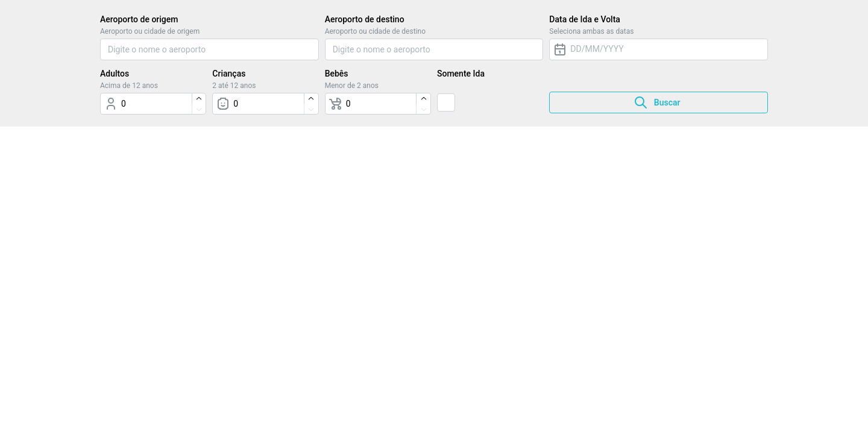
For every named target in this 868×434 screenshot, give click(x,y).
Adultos (115, 74)
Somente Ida (461, 74)
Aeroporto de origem (139, 19)
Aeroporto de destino (365, 19)
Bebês (337, 74)
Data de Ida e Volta (585, 19)
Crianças (229, 74)
